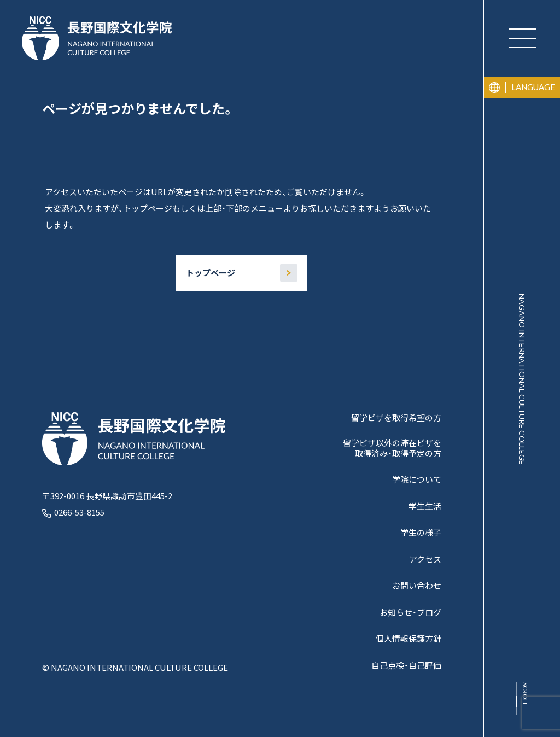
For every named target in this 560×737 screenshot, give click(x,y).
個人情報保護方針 (409, 639)
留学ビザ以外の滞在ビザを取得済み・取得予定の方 (392, 448)
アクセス (425, 560)
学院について (417, 480)
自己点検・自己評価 (406, 666)
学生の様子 (421, 533)
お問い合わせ (417, 586)
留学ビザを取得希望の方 (396, 418)
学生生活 (425, 507)
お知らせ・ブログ (410, 613)
